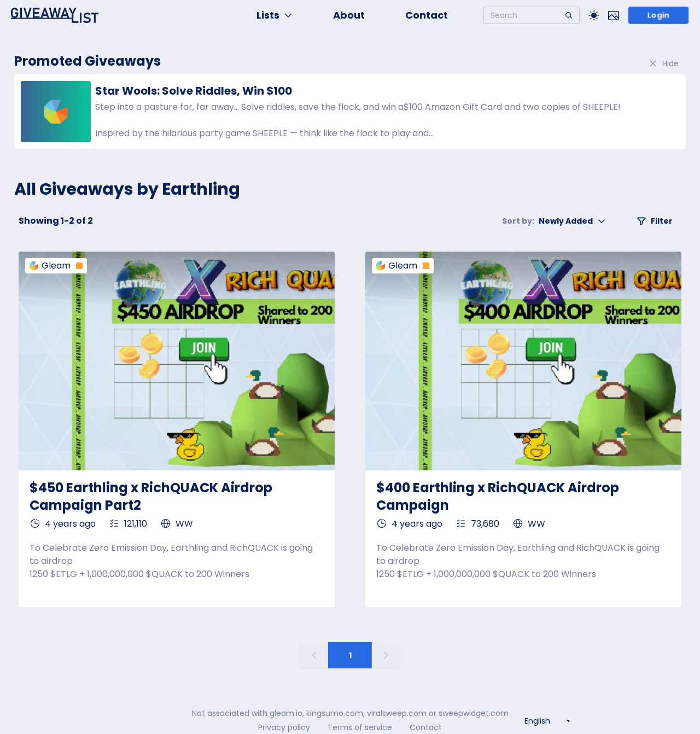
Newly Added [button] (554, 221)
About (349, 15)
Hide (663, 63)
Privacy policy (284, 727)
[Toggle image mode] (614, 15)
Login (658, 15)
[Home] (55, 15)
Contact (427, 15)
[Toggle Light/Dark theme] (594, 15)
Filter (655, 221)
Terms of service (360, 727)
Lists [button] (275, 15)
